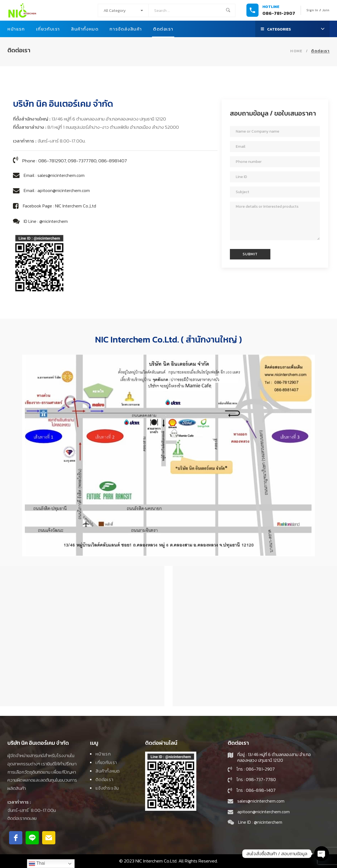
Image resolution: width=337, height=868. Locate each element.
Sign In (312, 10)
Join (326, 10)
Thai (37, 864)
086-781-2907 (279, 13)
